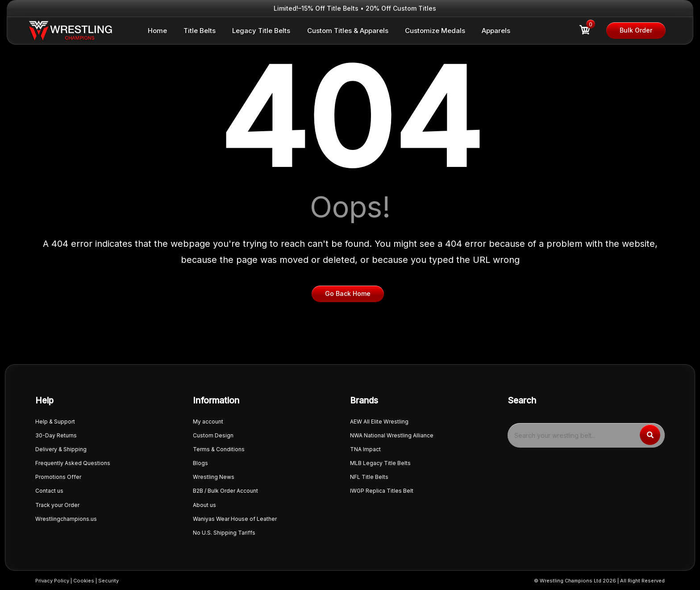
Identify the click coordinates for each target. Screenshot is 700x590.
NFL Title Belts (369, 477)
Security (108, 581)
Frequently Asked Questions (73, 463)
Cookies (84, 581)
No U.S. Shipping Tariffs (224, 533)
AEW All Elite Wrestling (379, 422)
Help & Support (55, 422)
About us (204, 505)
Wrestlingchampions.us (66, 519)
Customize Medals (435, 31)
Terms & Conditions (219, 449)
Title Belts (200, 31)
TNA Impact (365, 449)
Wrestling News (214, 477)
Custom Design (213, 435)
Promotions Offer (58, 477)
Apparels (496, 31)
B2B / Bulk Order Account (225, 491)
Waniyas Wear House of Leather (235, 519)
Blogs (200, 463)
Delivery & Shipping (61, 449)
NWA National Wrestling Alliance (392, 435)
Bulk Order (636, 30)
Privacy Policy (52, 581)
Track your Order (57, 505)
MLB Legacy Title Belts (380, 463)
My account (208, 422)
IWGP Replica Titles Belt (382, 491)
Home (157, 31)
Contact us (49, 491)
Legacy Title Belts (261, 31)
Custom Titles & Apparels (348, 31)
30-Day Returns (56, 435)
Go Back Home (348, 293)
